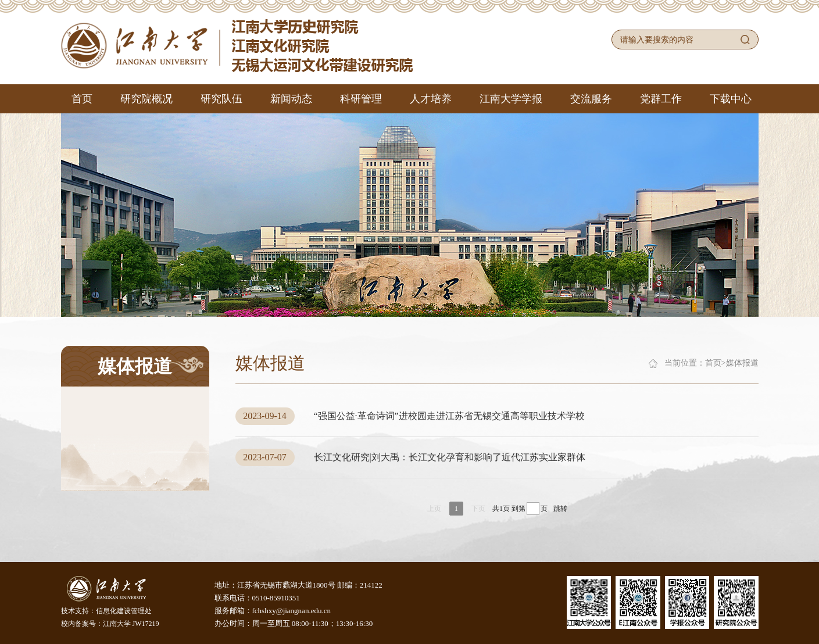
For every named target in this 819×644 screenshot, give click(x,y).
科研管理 (361, 99)
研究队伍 (221, 99)
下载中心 (731, 99)
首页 (82, 99)
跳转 (560, 509)
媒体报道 (742, 363)
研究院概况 (146, 99)
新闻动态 (291, 99)
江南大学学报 (511, 99)
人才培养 (431, 99)
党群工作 (661, 99)
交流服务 (591, 99)
